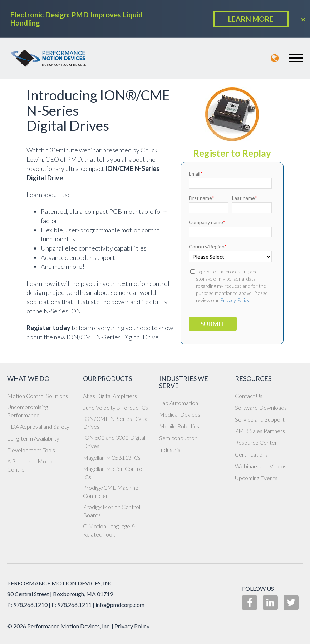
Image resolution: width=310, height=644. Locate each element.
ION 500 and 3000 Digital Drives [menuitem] (114, 442)
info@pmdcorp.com (120, 605)
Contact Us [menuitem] (249, 396)
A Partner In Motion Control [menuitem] (31, 465)
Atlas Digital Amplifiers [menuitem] (110, 396)
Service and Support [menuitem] (260, 419)
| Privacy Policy (130, 626)
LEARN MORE (251, 19)
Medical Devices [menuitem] (180, 414)
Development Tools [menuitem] (31, 450)
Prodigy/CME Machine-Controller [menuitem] (112, 492)
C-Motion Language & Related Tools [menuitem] (109, 530)
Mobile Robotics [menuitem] (179, 426)
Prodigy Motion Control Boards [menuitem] (112, 511)
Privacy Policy (235, 300)
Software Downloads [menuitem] (261, 407)
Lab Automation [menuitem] (179, 403)
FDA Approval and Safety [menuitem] (38, 426)
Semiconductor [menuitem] (178, 438)
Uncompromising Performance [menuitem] (28, 411)
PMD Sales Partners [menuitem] (260, 431)
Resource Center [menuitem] (256, 442)
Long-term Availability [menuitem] (33, 438)
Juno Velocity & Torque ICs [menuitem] (115, 407)
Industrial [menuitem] (170, 450)
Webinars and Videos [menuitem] (261, 466)
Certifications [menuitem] (251, 454)
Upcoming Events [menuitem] (256, 478)
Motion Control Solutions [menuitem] (38, 396)
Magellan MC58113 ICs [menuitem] (112, 457)
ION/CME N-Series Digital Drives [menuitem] (116, 423)
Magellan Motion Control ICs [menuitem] (113, 473)
